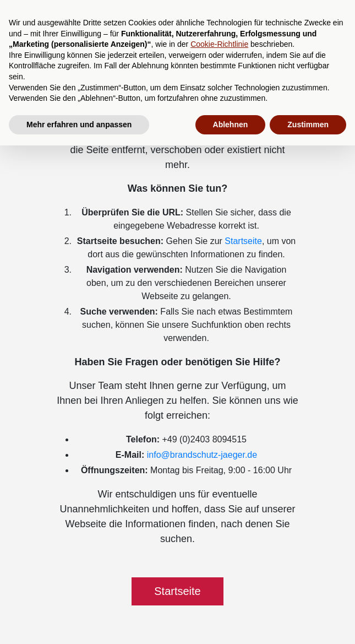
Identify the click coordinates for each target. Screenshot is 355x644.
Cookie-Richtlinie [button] (219, 44)
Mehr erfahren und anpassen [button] (79, 125)
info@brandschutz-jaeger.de (202, 455)
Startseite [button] (177, 591)
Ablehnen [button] (231, 125)
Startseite (243, 241)
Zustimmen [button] (308, 125)
